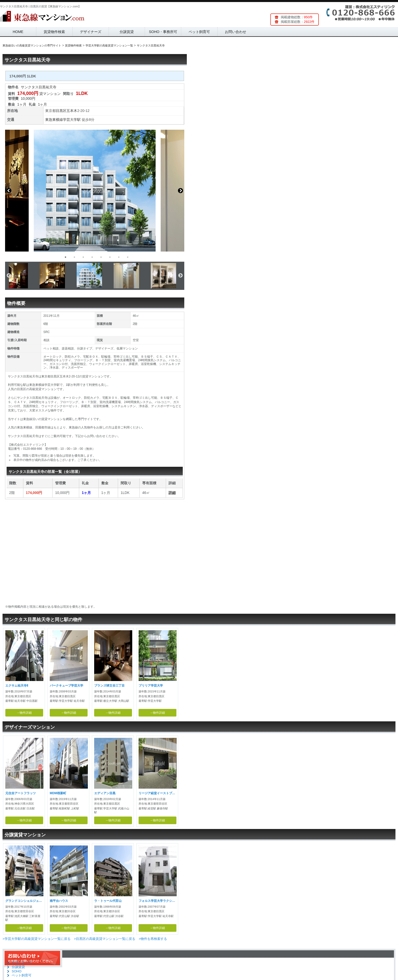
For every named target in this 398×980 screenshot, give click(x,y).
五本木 (72, 111)
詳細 (172, 493)
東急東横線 (54, 120)
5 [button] (101, 257)
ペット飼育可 (199, 32)
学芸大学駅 (72, 120)
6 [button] (110, 257)
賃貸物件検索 (54, 32)
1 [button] (65, 257)
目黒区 (61, 111)
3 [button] (83, 257)
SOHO (16, 971)
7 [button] (119, 257)
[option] (95, 191)
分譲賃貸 (127, 32)
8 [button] (128, 257)
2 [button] (74, 257)
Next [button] (180, 191)
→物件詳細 (24, 713)
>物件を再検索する (153, 939)
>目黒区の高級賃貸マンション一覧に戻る (105, 939)
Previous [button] (9, 191)
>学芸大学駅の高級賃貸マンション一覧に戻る (37, 939)
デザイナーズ (91, 32)
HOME (18, 32)
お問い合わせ (236, 32)
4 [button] (92, 257)
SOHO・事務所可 (163, 32)
